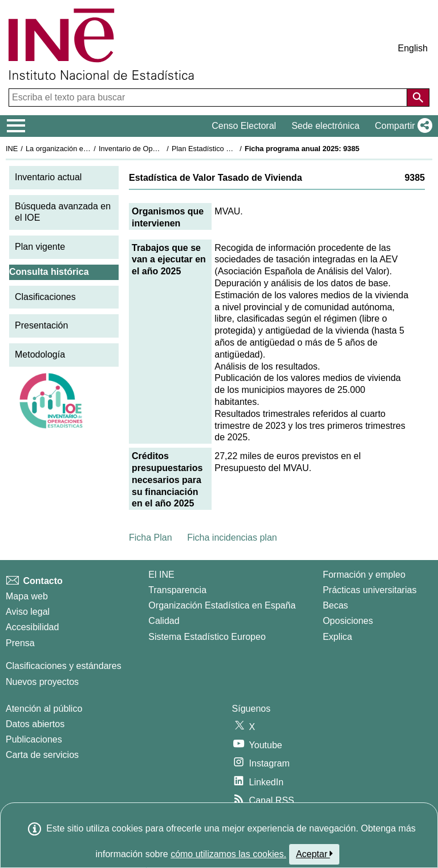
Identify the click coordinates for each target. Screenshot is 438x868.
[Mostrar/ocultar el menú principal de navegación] (16, 126)
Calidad (164, 621)
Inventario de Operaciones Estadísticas (162, 149)
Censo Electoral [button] (244, 126)
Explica (338, 637)
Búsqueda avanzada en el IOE (63, 212)
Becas (335, 605)
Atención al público (44, 709)
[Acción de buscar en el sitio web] (418, 98)
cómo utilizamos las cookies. (228, 854)
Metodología (40, 354)
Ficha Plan (151, 538)
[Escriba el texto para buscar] (209, 98)
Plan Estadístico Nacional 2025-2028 (232, 149)
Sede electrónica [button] (325, 126)
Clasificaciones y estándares (64, 666)
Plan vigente (40, 247)
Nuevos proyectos (42, 682)
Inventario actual (48, 177)
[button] (401, 126)
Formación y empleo (364, 575)
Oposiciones (348, 621)
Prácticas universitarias (370, 590)
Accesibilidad (32, 627)
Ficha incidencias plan (232, 538)
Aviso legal (28, 612)
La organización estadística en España (88, 149)
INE (12, 149)
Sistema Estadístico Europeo (207, 637)
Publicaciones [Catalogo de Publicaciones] (34, 739)
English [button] (413, 48)
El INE (161, 575)
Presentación (41, 325)
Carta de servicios (42, 755)
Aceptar (315, 854)
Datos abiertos (35, 724)
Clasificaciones (45, 297)
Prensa (20, 643)
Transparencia (177, 590)
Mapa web (27, 596)
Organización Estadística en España (222, 605)
